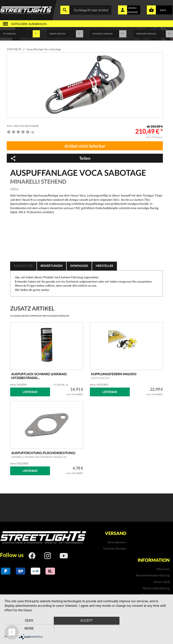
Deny (29, 628)
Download (79, 266)
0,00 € (163, 10)
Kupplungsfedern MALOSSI (114, 376)
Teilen (50, 158)
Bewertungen (52, 266)
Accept (86, 628)
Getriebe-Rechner (115, 548)
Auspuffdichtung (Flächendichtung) (43, 455)
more (144, 628)
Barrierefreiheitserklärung (153, 575)
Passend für (23, 266)
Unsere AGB (162, 582)
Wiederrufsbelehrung (156, 588)
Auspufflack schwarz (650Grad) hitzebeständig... (39, 376)
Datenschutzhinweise (156, 595)
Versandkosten (117, 542)
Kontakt (164, 601)
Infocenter (163, 569)
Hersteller (105, 266)
